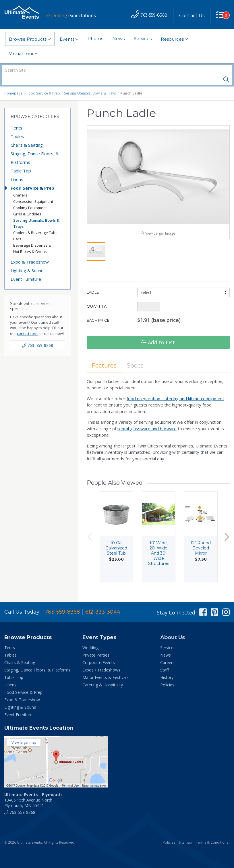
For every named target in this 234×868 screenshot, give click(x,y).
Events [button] (69, 39)
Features (105, 357)
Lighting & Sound (27, 261)
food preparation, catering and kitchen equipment (175, 390)
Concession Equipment (33, 192)
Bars (17, 229)
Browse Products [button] (30, 39)
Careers (167, 653)
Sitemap (185, 833)
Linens (17, 170)
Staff (165, 660)
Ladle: (93, 283)
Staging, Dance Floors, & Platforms (35, 148)
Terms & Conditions (212, 833)
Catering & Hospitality (103, 675)
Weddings (91, 638)
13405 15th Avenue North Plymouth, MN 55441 (33, 790)
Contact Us (192, 16)
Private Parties (96, 645)
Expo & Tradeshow (30, 252)
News (118, 39)
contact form (28, 324)
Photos (95, 39)
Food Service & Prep (43, 84)
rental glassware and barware (147, 420)
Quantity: (97, 297)
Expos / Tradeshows (101, 660)
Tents (17, 118)
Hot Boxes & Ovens (30, 242)
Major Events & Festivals (106, 668)
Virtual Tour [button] (23, 54)
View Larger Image (158, 225)
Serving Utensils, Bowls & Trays (89, 84)
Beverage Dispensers (32, 235)
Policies (167, 675)
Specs (136, 357)
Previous (90, 528)
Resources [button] (174, 39)
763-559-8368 (38, 336)
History (167, 668)
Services (143, 39)
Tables (17, 127)
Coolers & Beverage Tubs (35, 223)
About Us (173, 628)
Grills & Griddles (27, 204)
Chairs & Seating (27, 135)
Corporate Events (99, 653)
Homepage (13, 84)
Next (227, 528)
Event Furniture (26, 269)
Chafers (20, 185)
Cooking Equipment (30, 198)
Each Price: (98, 311)
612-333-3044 (103, 602)
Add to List (158, 333)
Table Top (21, 161)
